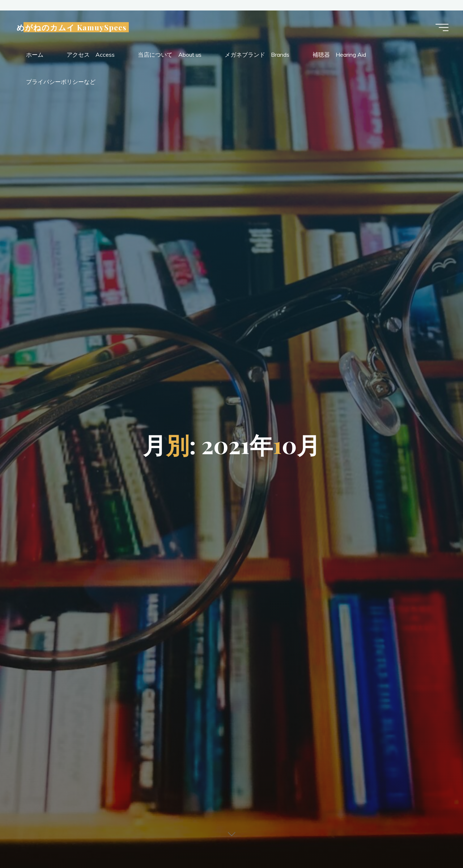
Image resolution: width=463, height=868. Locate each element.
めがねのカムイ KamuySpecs (72, 27)
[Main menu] (442, 27)
